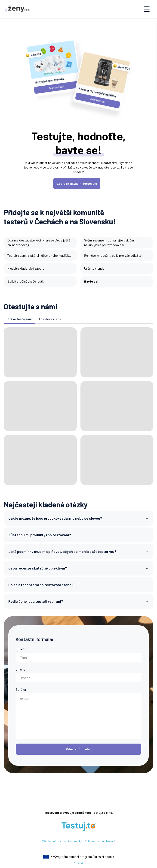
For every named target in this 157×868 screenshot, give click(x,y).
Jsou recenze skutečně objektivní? (78, 568)
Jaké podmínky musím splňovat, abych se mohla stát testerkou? (78, 551)
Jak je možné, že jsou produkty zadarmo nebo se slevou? (78, 518)
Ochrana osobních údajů (100, 841)
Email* (20, 649)
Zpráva (21, 689)
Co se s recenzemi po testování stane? (78, 585)
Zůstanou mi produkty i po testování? (78, 535)
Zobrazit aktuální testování (77, 183)
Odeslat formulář (78, 749)
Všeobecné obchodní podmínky (62, 841)
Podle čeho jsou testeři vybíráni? (78, 601)
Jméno (20, 669)
